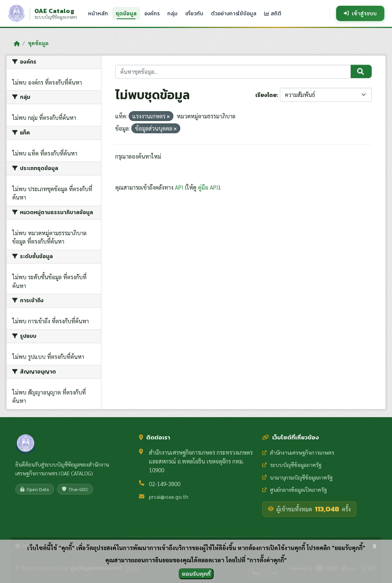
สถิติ (273, 13)
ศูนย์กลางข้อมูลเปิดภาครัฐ (295, 490)
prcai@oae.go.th (169, 496)
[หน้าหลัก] (17, 43)
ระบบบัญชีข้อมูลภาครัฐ (292, 465)
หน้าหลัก (98, 13)
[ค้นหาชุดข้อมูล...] (233, 72)
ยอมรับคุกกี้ (196, 574)
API (179, 187)
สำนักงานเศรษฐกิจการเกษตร (298, 452)
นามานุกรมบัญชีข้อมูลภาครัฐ (297, 477)
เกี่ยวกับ (194, 13)
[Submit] (361, 72)
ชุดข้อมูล (126, 13)
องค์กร (152, 13)
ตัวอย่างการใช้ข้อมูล (234, 13)
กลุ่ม (172, 13)
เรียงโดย (266, 95)
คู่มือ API (208, 187)
